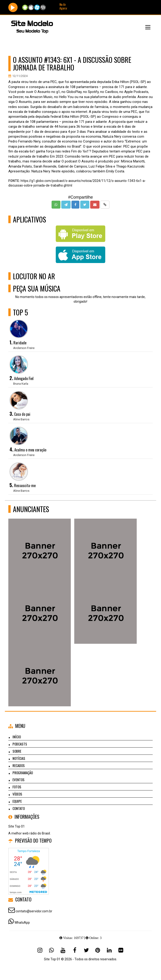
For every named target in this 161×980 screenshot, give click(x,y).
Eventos (19, 780)
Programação (23, 773)
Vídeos (17, 794)
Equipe (17, 801)
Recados (19, 765)
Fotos (17, 787)
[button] (148, 27)
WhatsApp (22, 923)
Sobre (17, 751)
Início (17, 737)
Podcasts (20, 744)
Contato (19, 808)
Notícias (19, 758)
